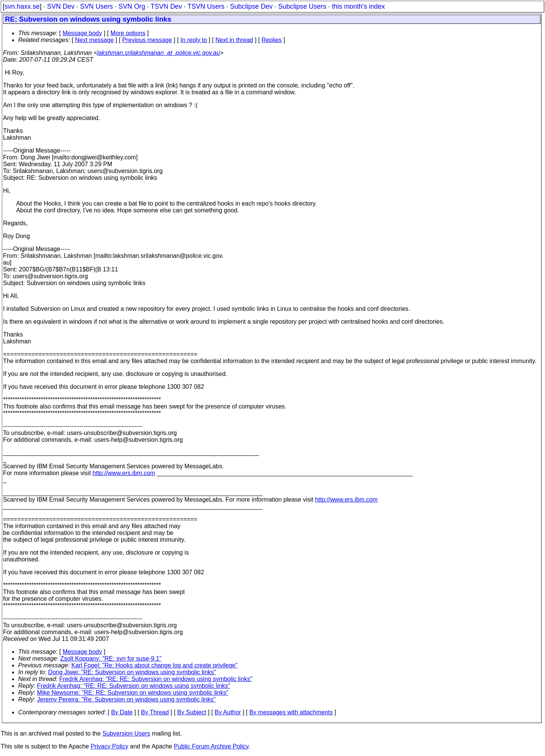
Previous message (147, 40)
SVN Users (96, 6)
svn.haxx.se (22, 6)
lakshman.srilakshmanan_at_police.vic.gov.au (159, 53)
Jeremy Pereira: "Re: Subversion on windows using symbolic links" (126, 699)
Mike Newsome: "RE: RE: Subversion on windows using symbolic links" (133, 693)
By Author (228, 712)
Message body (82, 33)
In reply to (194, 40)
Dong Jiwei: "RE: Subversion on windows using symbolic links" (132, 672)
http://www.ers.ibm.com (124, 473)
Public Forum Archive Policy (211, 746)
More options (128, 33)
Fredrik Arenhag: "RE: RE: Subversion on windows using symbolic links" (156, 679)
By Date (122, 712)
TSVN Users (206, 6)
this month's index (358, 6)
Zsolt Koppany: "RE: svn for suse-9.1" (111, 659)
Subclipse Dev (251, 6)
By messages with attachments (291, 712)
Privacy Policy (109, 746)
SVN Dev (61, 6)
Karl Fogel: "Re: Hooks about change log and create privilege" (155, 665)
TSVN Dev (166, 6)
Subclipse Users (302, 6)
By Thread (155, 712)
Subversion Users (126, 733)
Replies (272, 40)
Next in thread (234, 40)
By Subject (192, 712)
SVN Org (132, 6)
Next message (94, 40)
